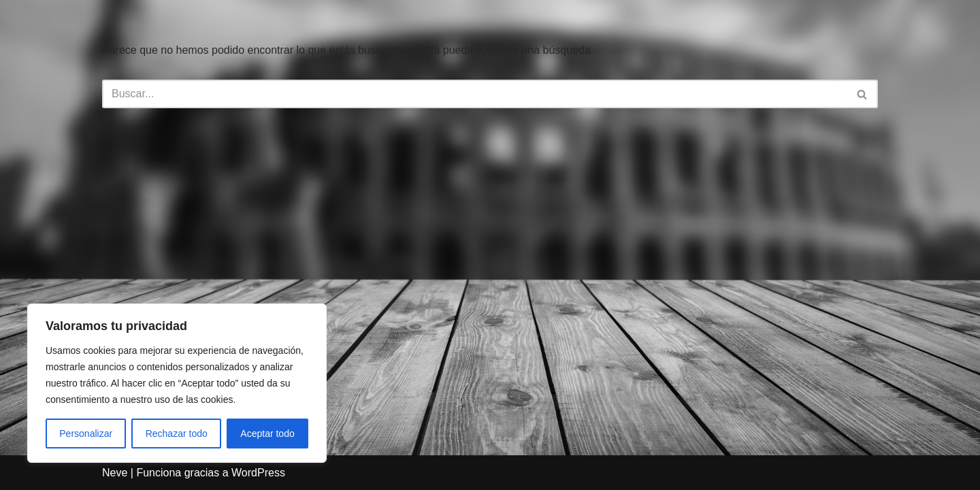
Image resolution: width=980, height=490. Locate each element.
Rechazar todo (177, 434)
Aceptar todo (267, 434)
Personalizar (86, 434)
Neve (115, 473)
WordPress (258, 473)
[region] (177, 383)
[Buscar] (475, 94)
